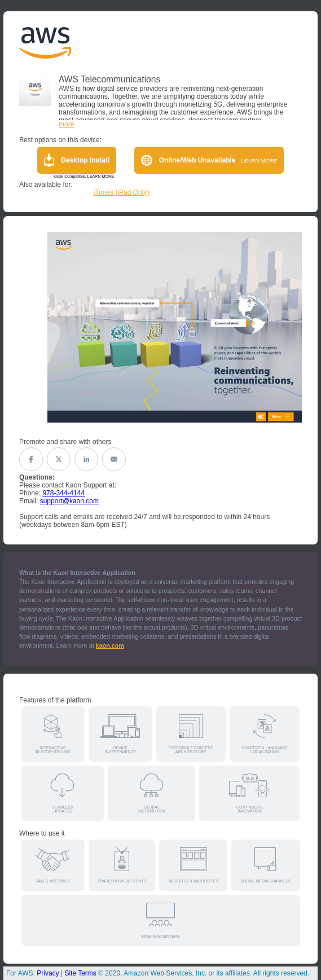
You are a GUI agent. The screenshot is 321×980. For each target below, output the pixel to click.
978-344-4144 (63, 493)
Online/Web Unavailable (209, 160)
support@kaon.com (69, 501)
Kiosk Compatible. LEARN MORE (84, 176)
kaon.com (110, 645)
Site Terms (80, 973)
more (66, 124)
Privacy (48, 973)
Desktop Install (76, 160)
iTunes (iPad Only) (122, 192)
